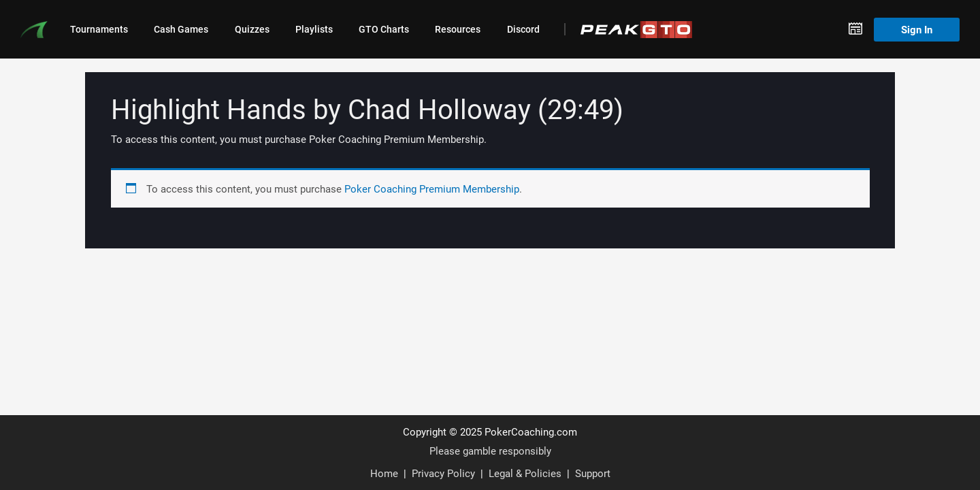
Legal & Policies (525, 473)
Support (593, 473)
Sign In (917, 29)
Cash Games (181, 29)
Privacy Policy (443, 473)
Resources (458, 29)
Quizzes (252, 29)
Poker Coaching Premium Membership (432, 189)
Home (384, 473)
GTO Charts (384, 29)
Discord (523, 29)
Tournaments (99, 29)
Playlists (314, 29)
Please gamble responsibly (490, 451)
